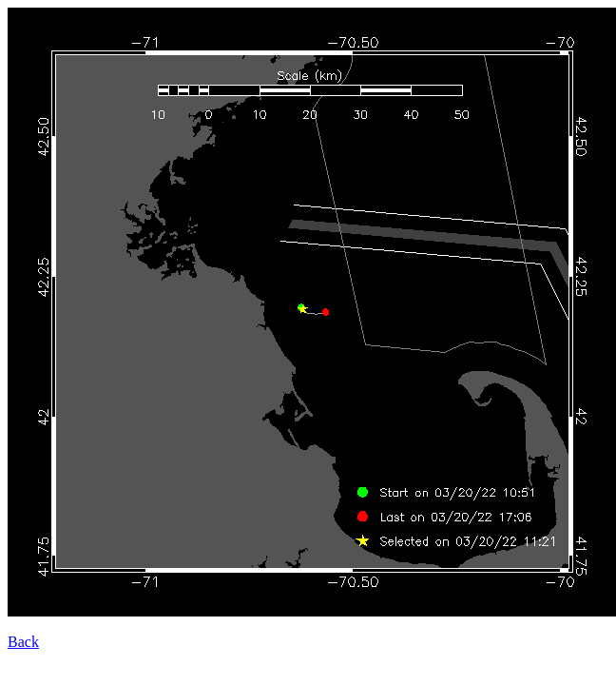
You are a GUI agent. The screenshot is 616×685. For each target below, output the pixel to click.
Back (23, 642)
